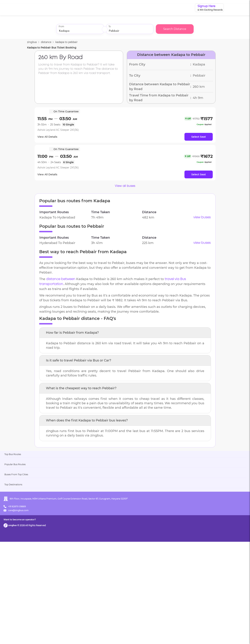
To (110, 27)
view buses (202, 217)
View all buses (125, 186)
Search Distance (175, 29)
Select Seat (199, 137)
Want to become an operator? (150, 636)
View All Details (50, 137)
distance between (61, 279)
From (61, 27)
